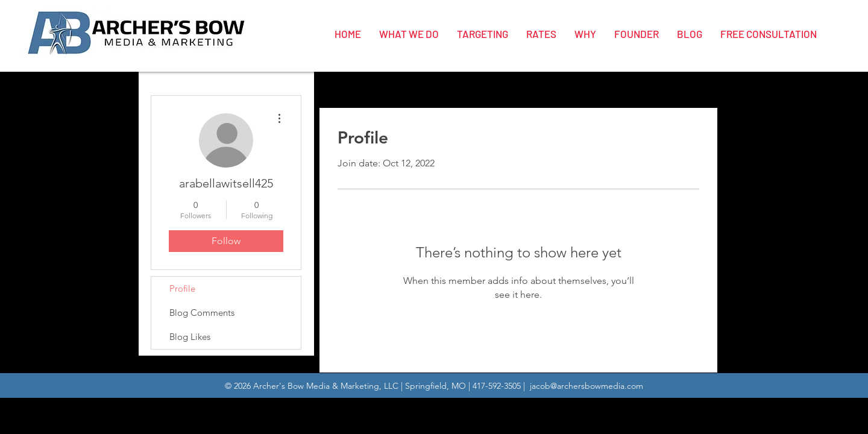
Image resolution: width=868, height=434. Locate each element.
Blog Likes (190, 337)
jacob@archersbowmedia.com (587, 386)
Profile (182, 288)
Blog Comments (202, 313)
